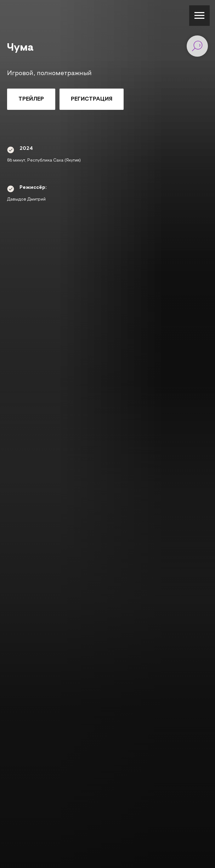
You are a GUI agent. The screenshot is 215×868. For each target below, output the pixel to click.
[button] (31, 99)
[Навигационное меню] (199, 16)
